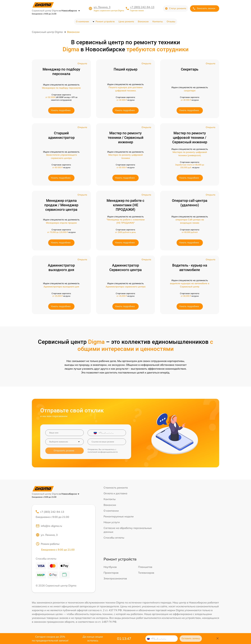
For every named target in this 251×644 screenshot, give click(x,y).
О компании (82, 21)
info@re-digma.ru (49, 526)
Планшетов (145, 567)
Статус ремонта (176, 8)
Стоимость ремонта (116, 488)
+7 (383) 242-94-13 (142, 7)
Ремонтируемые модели (119, 516)
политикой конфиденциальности (103, 452)
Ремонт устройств (105, 21)
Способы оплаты (114, 538)
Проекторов (111, 573)
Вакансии (143, 21)
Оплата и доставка (115, 493)
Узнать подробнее (61, 110)
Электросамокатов (115, 578)
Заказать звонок (204, 8)
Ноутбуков (110, 567)
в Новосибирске (70, 11)
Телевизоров (146, 573)
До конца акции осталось (93, 639)
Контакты (158, 21)
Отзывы (171, 21)
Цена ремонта (126, 21)
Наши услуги (112, 522)
